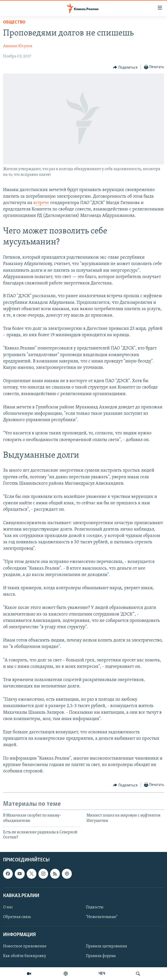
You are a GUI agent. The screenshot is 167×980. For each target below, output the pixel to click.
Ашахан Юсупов (18, 46)
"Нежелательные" (102, 917)
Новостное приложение (25, 946)
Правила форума (101, 956)
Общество (14, 22)
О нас (8, 907)
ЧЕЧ (102, 974)
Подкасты (95, 907)
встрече (41, 203)
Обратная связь (17, 917)
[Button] (125, 67)
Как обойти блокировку (25, 956)
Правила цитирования (106, 946)
